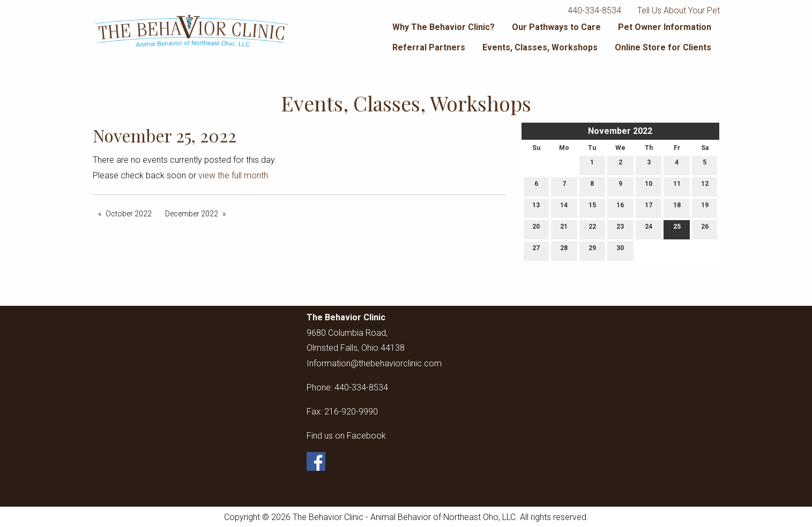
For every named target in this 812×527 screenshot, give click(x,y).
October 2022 (129, 214)
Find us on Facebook (346, 436)
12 (705, 186)
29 (592, 250)
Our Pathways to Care (556, 27)
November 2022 (620, 131)
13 (536, 208)
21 (564, 229)
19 (705, 208)
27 (536, 250)
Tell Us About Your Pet (679, 10)
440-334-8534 (594, 10)
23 (620, 229)
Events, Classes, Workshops (540, 47)
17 (649, 208)
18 (677, 208)
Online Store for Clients (663, 47)
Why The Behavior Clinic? (444, 27)
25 (677, 229)
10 (649, 186)
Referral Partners (429, 47)
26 (705, 229)
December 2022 (192, 214)
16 (620, 208)
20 (536, 229)
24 (649, 229)
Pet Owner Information (665, 27)
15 (592, 208)
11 (677, 186)
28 (564, 250)
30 (620, 250)
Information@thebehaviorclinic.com (374, 363)
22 (592, 229)
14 (564, 208)
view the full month (233, 175)
